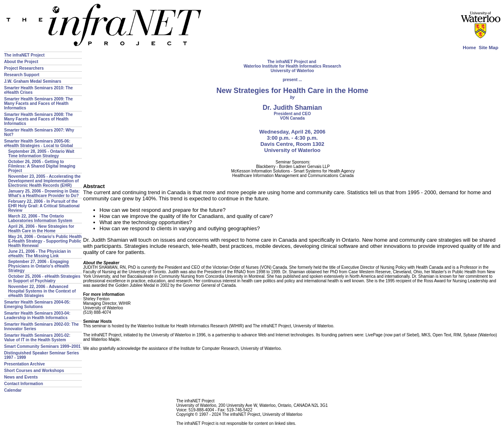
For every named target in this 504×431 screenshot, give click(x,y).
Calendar (13, 390)
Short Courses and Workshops (34, 371)
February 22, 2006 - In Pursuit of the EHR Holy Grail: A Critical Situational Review (44, 206)
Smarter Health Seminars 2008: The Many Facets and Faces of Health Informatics (38, 119)
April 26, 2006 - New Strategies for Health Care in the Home (41, 229)
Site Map (488, 47)
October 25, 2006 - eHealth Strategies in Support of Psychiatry (44, 279)
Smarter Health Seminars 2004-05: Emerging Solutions (37, 304)
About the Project (21, 62)
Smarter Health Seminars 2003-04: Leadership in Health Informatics (37, 315)
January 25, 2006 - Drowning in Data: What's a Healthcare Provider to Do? (44, 193)
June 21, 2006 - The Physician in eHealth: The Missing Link (40, 254)
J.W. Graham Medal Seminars (33, 81)
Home (469, 47)
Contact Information (24, 384)
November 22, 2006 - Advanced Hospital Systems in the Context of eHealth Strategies (42, 291)
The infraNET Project (24, 55)
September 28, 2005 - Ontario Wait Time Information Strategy (41, 154)
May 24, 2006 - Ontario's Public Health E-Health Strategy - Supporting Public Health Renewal (45, 241)
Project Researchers (24, 68)
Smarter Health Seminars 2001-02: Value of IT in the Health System (37, 338)
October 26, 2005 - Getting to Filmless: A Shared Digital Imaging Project (42, 166)
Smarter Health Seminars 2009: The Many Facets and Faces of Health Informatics (38, 103)
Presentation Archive (25, 364)
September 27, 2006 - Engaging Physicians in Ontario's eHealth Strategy (39, 266)
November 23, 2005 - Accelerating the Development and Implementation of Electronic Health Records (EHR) (44, 181)
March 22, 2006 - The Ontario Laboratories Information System (40, 218)
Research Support (22, 75)
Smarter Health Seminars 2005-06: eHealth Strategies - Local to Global (38, 143)
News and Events (21, 377)
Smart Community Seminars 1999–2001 (42, 346)
